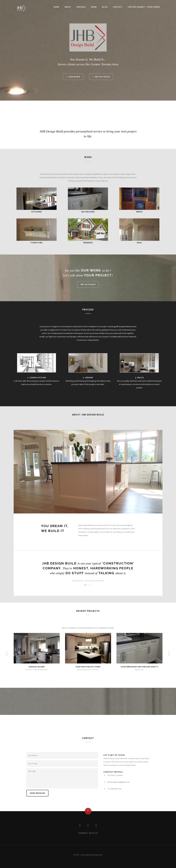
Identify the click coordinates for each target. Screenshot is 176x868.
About (68, 7)
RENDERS (88, 243)
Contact (118, 7)
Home (56, 7)
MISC (139, 243)
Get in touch (88, 284)
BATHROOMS (88, 212)
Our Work (73, 77)
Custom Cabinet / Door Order (144, 7)
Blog (105, 7)
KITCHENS (37, 212)
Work (94, 7)
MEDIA (139, 212)
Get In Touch (101, 77)
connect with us (101, 181)
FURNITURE (37, 243)
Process (81, 7)
